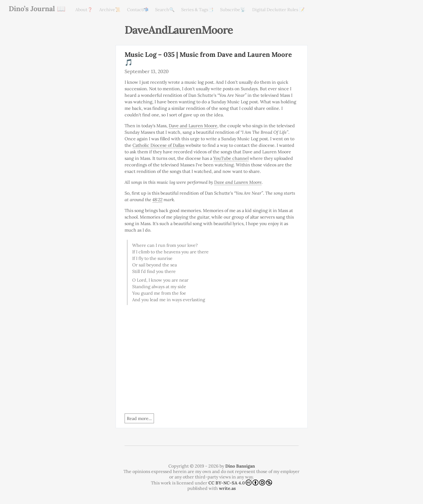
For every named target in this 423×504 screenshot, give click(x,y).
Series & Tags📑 (197, 10)
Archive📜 (110, 10)
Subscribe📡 (233, 10)
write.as (227, 488)
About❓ (84, 10)
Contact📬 (138, 10)
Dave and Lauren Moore (193, 126)
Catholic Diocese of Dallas (158, 145)
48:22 (157, 200)
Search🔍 (165, 10)
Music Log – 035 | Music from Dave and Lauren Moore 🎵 (208, 58)
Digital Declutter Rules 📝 (278, 10)
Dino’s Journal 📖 (37, 9)
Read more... (139, 418)
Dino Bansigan (240, 466)
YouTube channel (231, 158)
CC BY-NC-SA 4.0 (240, 483)
